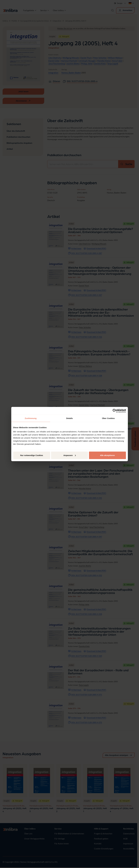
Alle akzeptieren (107, 455)
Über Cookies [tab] (108, 418)
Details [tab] (70, 418)
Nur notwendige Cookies (32, 455)
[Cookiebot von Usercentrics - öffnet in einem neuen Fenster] (115, 411)
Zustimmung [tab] (31, 418)
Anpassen (70, 455)
